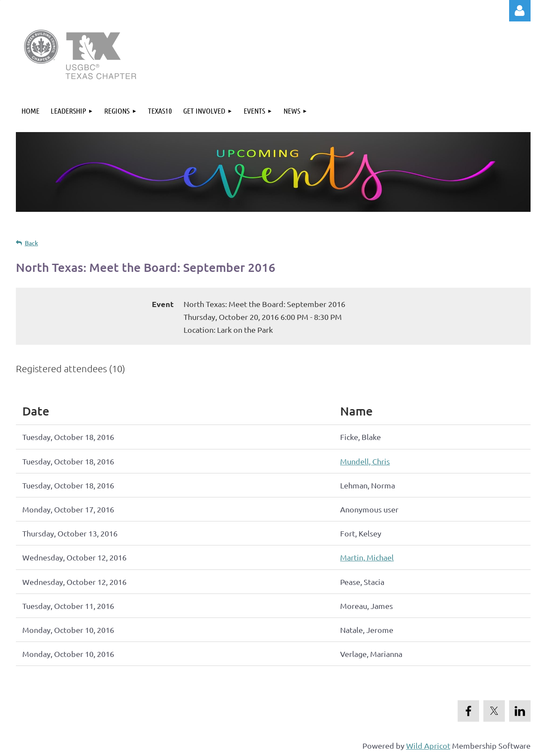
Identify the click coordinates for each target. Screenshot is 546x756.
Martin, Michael (367, 557)
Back (32, 243)
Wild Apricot (428, 745)
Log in (520, 11)
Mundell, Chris (365, 461)
